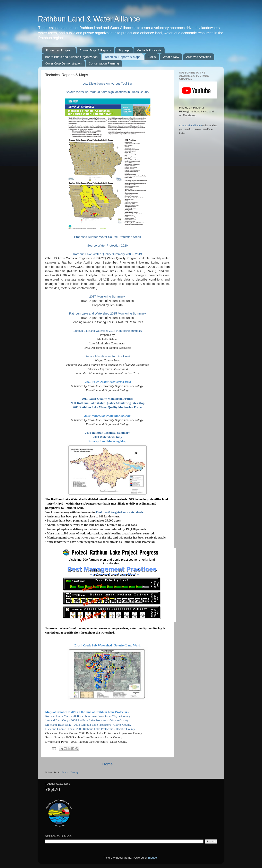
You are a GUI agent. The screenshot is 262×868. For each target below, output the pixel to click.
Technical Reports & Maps (123, 57)
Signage (124, 50)
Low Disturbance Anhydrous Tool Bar (107, 84)
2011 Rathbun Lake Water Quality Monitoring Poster (107, 407)
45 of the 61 (103, 512)
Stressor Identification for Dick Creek (107, 356)
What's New (171, 57)
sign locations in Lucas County (107, 92)
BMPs (152, 57)
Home (107, 764)
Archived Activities (199, 57)
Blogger (153, 858)
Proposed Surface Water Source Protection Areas (107, 237)
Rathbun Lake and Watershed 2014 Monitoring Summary (108, 331)
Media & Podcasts (149, 50)
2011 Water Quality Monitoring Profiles (107, 399)
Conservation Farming (104, 63)
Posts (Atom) (70, 772)
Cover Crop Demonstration (63, 63)
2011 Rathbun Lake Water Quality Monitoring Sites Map (107, 403)
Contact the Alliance (191, 125)
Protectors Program (59, 50)
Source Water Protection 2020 (107, 246)
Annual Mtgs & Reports (95, 50)
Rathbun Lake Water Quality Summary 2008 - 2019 (108, 254)
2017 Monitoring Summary (107, 297)
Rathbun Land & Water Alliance (89, 19)
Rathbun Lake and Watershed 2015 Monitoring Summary (108, 313)
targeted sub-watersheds (127, 512)
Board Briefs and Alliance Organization (71, 57)
